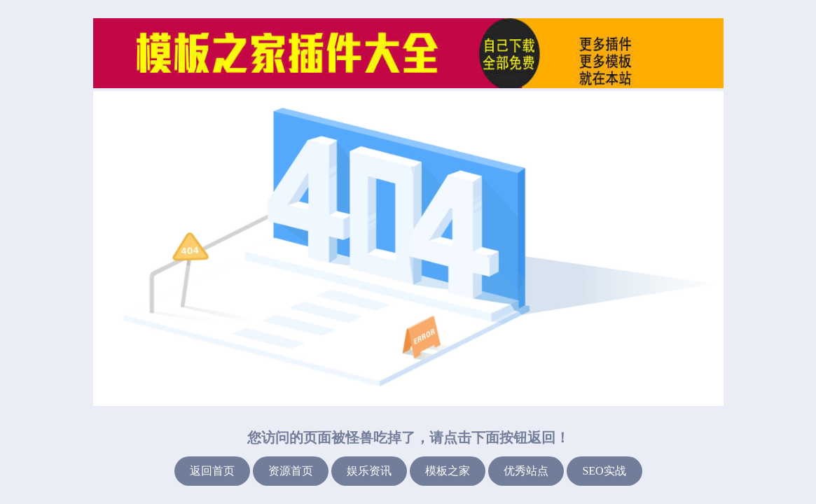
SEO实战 (604, 471)
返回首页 (212, 471)
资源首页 (291, 471)
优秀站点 (526, 471)
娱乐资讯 (369, 471)
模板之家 (448, 471)
